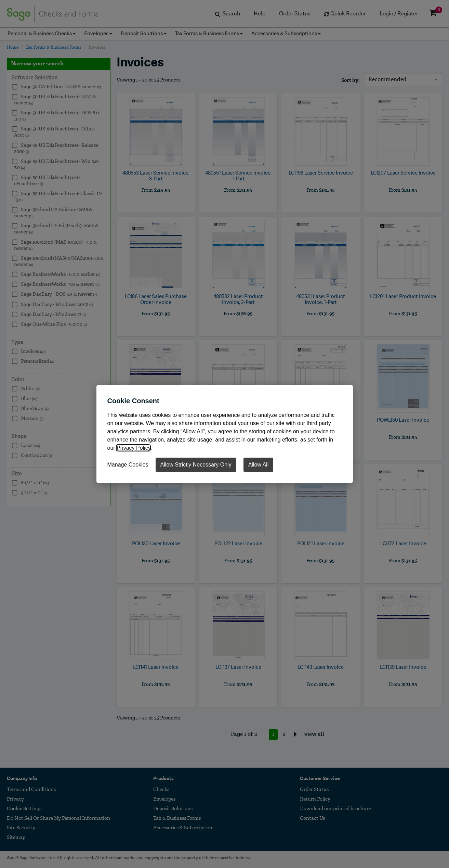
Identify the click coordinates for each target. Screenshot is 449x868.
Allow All (259, 465)
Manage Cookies (128, 465)
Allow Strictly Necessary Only (196, 465)
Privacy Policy (133, 448)
